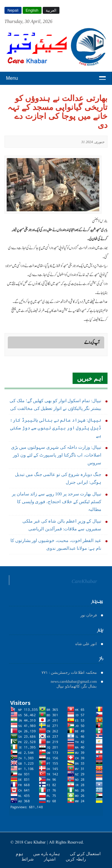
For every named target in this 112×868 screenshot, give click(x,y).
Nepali (13, 10)
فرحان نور (89, 615)
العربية (51, 10)
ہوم (20, 854)
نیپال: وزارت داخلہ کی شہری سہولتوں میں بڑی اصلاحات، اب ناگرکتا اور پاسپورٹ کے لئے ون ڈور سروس (56, 455)
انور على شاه (86, 644)
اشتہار (50, 859)
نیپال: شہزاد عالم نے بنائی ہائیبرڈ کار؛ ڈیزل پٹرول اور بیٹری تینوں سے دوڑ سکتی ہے (56, 428)
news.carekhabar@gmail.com (74, 681)
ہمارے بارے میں (47, 854)
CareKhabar (84, 581)
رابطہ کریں (76, 859)
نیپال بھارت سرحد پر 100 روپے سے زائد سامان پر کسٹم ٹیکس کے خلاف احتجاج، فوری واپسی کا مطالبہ (57, 502)
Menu (12, 78)
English (32, 10)
